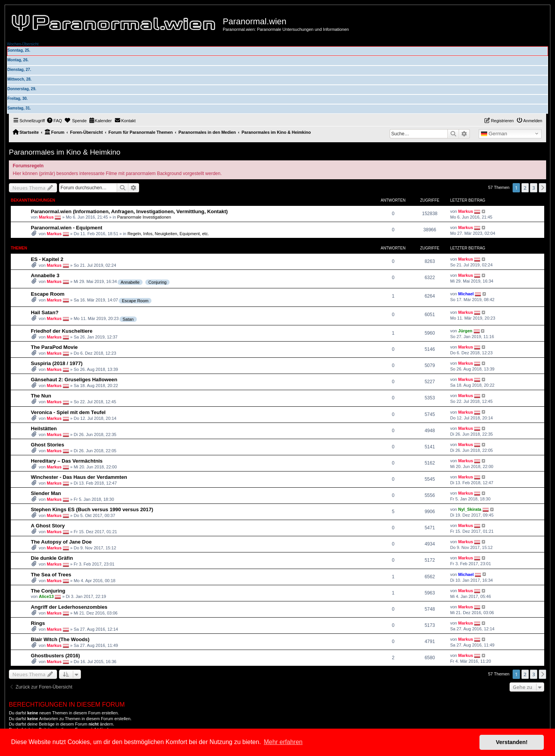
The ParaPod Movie (54, 347)
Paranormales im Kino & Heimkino (65, 152)
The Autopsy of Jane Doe (61, 542)
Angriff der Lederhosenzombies (69, 607)
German (494, 134)
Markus (46, 217)
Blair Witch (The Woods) (60, 639)
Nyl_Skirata (470, 509)
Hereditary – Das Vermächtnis (67, 461)
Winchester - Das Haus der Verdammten (79, 477)
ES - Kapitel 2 (47, 259)
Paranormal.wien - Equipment (66, 228)
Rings (38, 623)
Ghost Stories (47, 445)
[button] (543, 188)
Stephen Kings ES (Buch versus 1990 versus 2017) (92, 509)
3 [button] (534, 188)
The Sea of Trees (51, 575)
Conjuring (157, 282)
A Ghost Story (48, 526)
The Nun (41, 396)
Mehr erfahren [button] (283, 742)
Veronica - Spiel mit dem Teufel (68, 412)
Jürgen (465, 331)
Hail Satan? (45, 312)
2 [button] (525, 188)
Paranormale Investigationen (144, 217)
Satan (128, 319)
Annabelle (130, 282)
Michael (466, 294)
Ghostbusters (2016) (55, 656)
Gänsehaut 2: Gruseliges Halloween (74, 380)
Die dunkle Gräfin (52, 558)
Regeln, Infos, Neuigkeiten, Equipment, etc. (168, 234)
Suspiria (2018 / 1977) (57, 363)
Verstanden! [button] (512, 742)
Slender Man (46, 493)
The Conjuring (48, 591)
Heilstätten (44, 429)
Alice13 (46, 596)
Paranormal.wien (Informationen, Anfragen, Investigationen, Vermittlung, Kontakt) (129, 211)
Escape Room (48, 294)
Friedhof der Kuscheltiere (62, 331)
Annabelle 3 (45, 275)
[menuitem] (54, 121)
